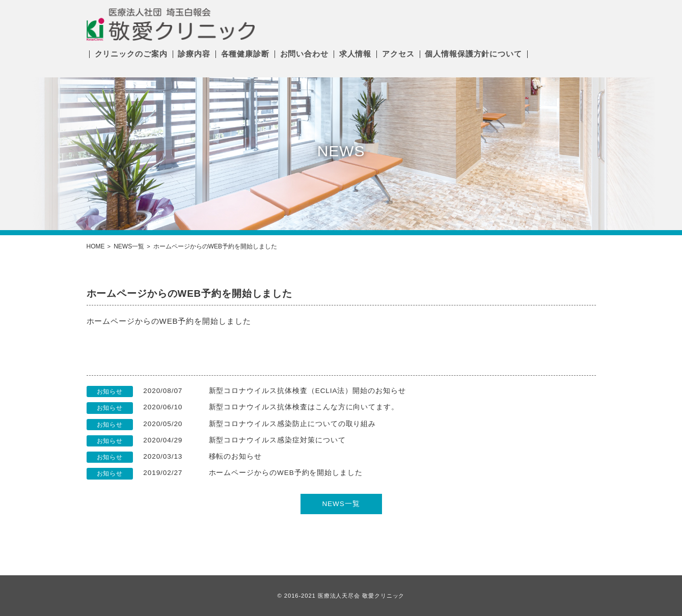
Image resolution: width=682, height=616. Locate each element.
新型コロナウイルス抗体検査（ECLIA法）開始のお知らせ (307, 391)
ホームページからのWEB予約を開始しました (286, 473)
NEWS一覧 (129, 246)
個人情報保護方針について (473, 54)
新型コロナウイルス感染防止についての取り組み (293, 424)
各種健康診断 (245, 54)
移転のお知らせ (236, 456)
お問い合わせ (304, 54)
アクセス (398, 54)
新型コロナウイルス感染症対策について (277, 440)
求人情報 (356, 54)
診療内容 (194, 54)
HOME (96, 246)
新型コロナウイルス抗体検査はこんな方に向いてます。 (304, 407)
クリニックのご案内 (131, 54)
